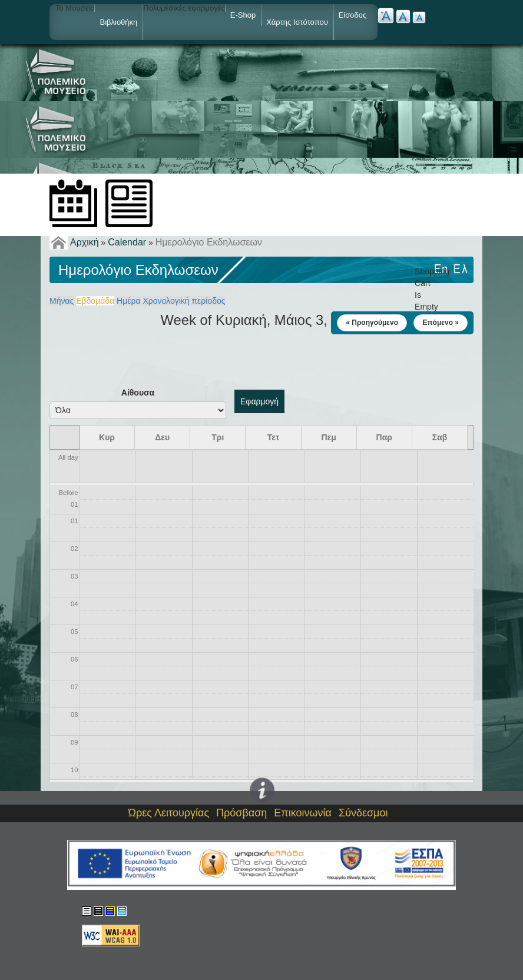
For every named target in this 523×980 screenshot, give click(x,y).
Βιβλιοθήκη (118, 22)
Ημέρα (128, 301)
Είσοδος (353, 15)
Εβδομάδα (95, 301)
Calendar (127, 242)
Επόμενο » (441, 323)
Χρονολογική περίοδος (184, 301)
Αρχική (85, 242)
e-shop (243, 15)
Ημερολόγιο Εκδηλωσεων (209, 242)
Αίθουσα (138, 393)
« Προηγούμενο (372, 323)
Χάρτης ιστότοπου (297, 22)
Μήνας (62, 301)
